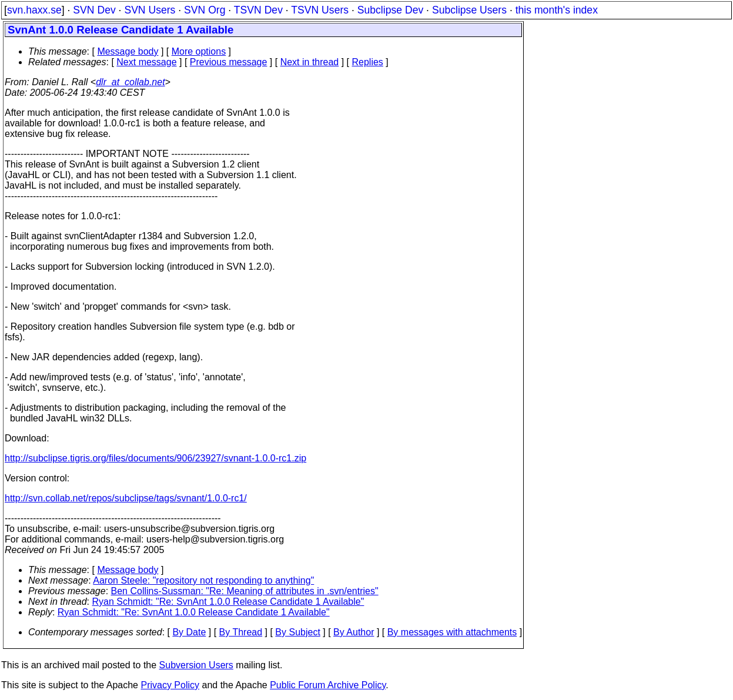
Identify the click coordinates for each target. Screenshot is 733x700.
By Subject (297, 632)
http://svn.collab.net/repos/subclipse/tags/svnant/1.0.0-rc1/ (126, 498)
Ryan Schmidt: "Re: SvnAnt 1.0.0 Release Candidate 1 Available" (228, 602)
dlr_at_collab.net (130, 82)
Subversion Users (196, 665)
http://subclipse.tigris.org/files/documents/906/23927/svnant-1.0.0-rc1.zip (155, 458)
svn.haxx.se (34, 10)
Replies (368, 62)
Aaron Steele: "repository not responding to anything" (203, 580)
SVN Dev (94, 10)
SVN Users (150, 10)
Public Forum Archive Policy (328, 685)
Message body (128, 51)
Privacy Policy (170, 685)
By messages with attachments (452, 632)
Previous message (229, 62)
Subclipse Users (469, 10)
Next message (146, 62)
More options (199, 51)
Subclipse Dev (390, 10)
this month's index (557, 10)
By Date (189, 632)
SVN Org (205, 10)
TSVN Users (320, 10)
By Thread (241, 632)
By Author (354, 632)
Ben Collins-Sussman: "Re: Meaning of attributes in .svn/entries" (245, 591)
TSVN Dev (258, 10)
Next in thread (310, 62)
